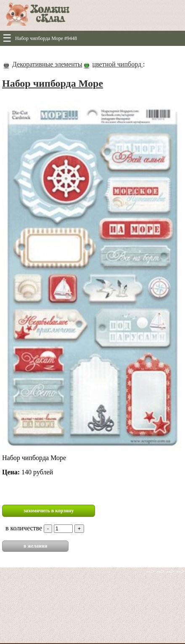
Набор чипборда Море (53, 83)
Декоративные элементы (47, 64)
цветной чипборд (118, 64)
